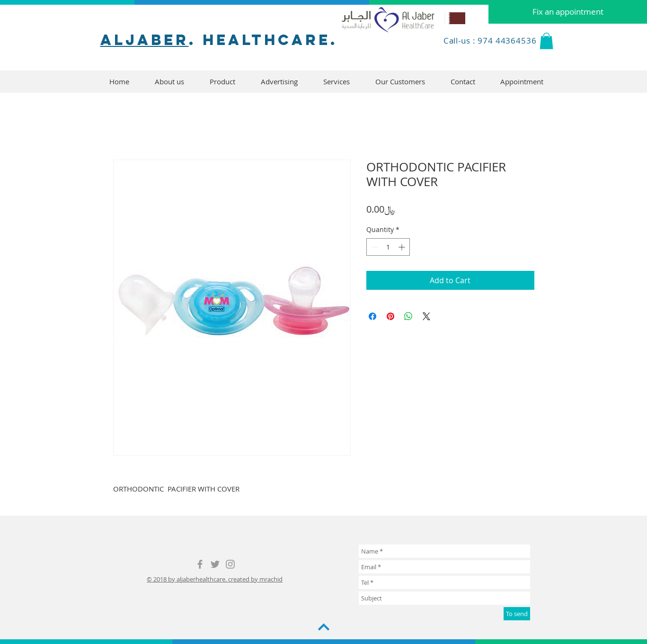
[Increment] (403, 247)
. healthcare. (263, 40)
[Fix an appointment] (568, 12)
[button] (546, 41)
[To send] (517, 614)
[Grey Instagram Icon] (230, 564)
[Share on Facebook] (372, 316)
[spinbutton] (388, 247)
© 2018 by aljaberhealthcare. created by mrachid (215, 579)
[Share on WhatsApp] (408, 316)
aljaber (145, 40)
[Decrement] (374, 247)
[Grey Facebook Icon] (200, 564)
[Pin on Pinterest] (390, 316)
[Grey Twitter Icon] (215, 564)
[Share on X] (426, 316)
